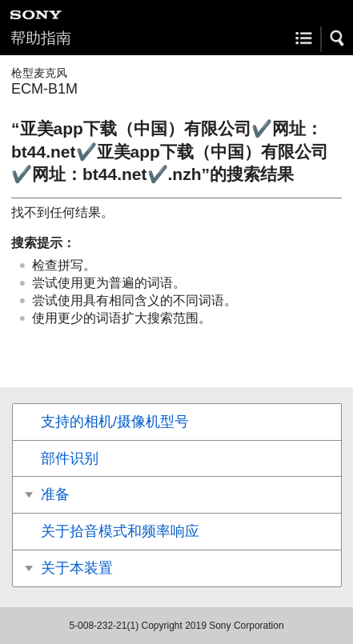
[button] (338, 38)
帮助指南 (41, 38)
